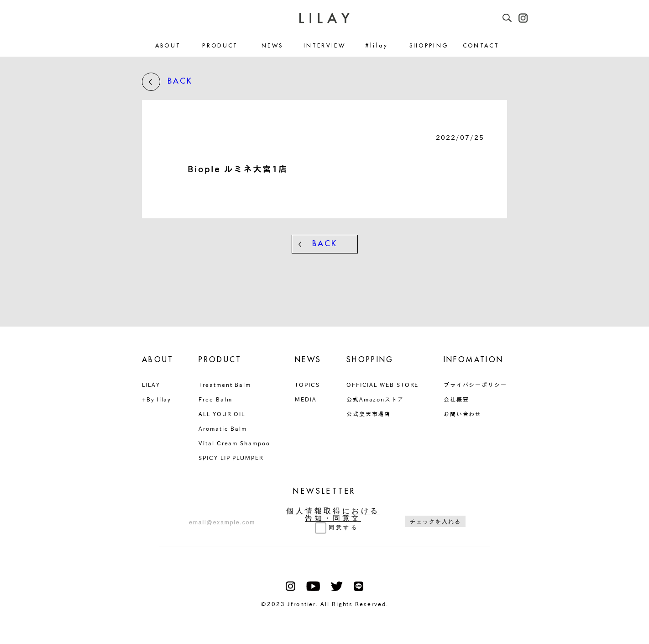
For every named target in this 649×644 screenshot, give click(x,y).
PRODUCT (220, 46)
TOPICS (307, 385)
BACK (167, 82)
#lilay (377, 46)
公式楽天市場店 (369, 414)
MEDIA (306, 399)
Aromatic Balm (223, 428)
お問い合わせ (463, 414)
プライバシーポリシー (475, 385)
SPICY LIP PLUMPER (231, 458)
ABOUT (168, 46)
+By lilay (157, 399)
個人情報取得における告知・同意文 (333, 515)
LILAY (151, 385)
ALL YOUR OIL (222, 414)
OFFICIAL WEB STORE (383, 385)
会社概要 (456, 399)
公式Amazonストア (375, 399)
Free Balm (215, 399)
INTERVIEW (324, 46)
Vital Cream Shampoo (234, 443)
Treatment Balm (225, 385)
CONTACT (481, 46)
